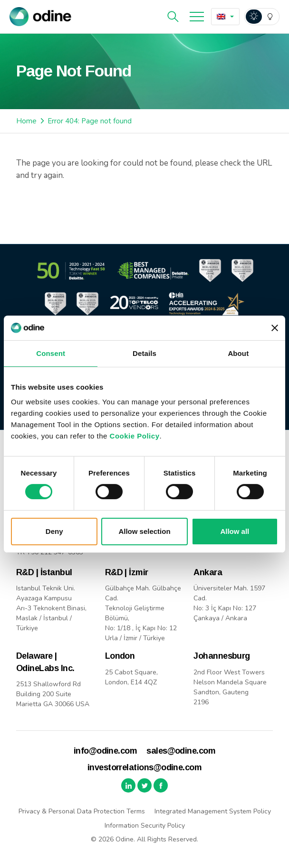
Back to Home (58, 208)
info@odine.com (105, 751)
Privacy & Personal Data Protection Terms (82, 811)
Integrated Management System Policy (213, 811)
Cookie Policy (135, 436)
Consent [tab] (51, 353)
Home (26, 121)
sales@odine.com (181, 751)
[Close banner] (275, 328)
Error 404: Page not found (90, 121)
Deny (54, 531)
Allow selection (144, 531)
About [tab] (238, 353)
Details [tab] (144, 353)
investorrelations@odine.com (144, 767)
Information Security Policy (145, 826)
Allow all (235, 531)
